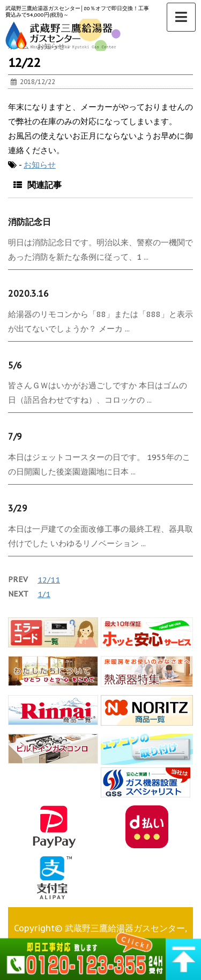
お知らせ (40, 165)
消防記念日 (29, 222)
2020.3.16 (28, 293)
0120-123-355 (83, 955)
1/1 (44, 594)
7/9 (15, 436)
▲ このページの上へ (183, 955)
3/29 (18, 508)
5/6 (15, 365)
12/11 (49, 580)
